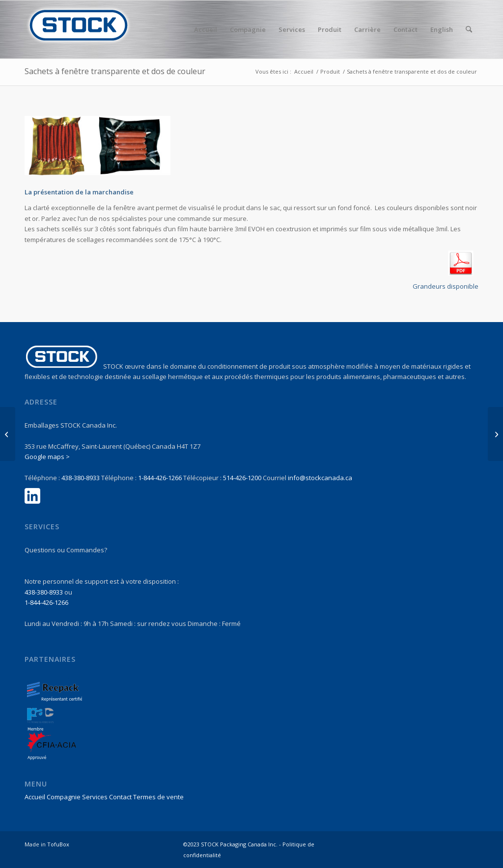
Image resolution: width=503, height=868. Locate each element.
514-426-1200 (242, 478)
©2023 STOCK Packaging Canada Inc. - (233, 844)
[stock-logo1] (79, 29)
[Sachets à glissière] (495, 434)
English (442, 29)
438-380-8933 (81, 478)
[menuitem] (206, 29)
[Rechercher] (469, 29)
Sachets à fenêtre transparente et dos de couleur (115, 71)
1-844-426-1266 (160, 478)
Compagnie (64, 797)
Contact (120, 797)
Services (95, 797)
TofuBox (58, 844)
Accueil (35, 797)
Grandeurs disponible (446, 286)
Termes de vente (158, 797)
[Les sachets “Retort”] (8, 434)
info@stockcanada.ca (320, 478)
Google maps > (47, 457)
